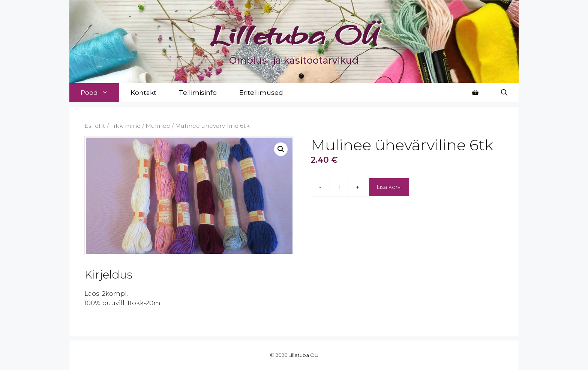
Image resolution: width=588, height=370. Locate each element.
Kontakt (143, 93)
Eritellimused (261, 93)
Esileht (95, 126)
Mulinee (158, 126)
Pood (100, 93)
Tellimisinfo (198, 93)
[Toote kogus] (339, 187)
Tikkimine (125, 126)
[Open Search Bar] (504, 93)
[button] (281, 149)
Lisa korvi (389, 187)
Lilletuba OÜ (294, 34)
